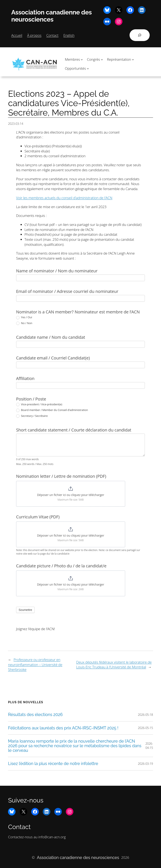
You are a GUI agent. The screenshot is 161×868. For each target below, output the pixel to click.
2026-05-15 (145, 728)
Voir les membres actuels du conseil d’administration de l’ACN (64, 198)
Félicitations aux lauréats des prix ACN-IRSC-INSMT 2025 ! (63, 728)
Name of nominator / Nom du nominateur (57, 271)
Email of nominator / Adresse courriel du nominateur (67, 291)
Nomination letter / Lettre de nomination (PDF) (61, 476)
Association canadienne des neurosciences (52, 16)
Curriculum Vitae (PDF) (38, 517)
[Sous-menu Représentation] (133, 59)
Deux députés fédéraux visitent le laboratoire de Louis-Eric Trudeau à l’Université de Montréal (114, 665)
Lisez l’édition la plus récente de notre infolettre (53, 764)
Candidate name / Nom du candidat (51, 337)
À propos (34, 35)
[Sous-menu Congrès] (102, 59)
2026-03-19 (145, 764)
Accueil (17, 35)
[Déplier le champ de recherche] (140, 35)
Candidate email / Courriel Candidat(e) (53, 358)
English (69, 35)
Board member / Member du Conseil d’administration (52, 410)
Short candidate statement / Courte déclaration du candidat (74, 430)
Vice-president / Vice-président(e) (39, 404)
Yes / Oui (24, 317)
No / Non (24, 323)
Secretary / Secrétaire (32, 416)
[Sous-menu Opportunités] (88, 68)
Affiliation (25, 378)
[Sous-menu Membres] (82, 59)
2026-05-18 (145, 715)
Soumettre (25, 610)
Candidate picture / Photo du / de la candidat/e (61, 566)
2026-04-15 (149, 746)
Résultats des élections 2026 (35, 715)
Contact (52, 35)
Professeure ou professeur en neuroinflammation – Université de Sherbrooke (35, 665)
